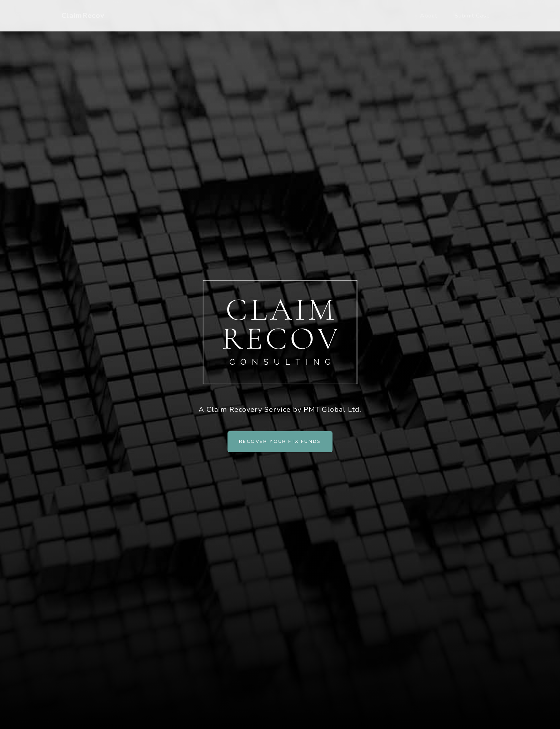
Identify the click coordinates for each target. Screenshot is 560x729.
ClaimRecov (83, 16)
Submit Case (472, 16)
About (429, 16)
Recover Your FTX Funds (280, 441)
